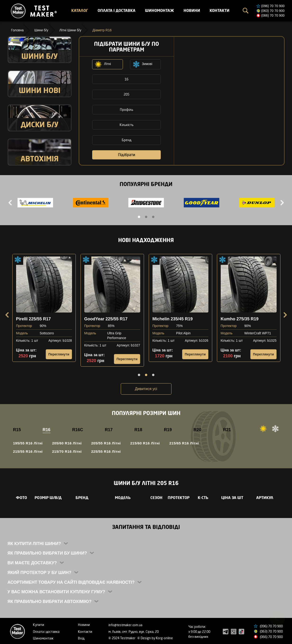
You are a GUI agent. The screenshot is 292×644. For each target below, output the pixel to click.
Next (282, 203)
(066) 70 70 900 (273, 15)
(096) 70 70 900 (273, 6)
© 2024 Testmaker (122, 638)
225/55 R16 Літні (106, 451)
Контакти (220, 10)
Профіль (127, 110)
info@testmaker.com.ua (125, 625)
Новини (192, 10)
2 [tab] (146, 217)
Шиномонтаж (159, 10)
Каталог (80, 10)
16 (126, 79)
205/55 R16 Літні (106, 443)
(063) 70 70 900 (273, 11)
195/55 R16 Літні (28, 443)
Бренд (127, 140)
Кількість (127, 125)
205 (126, 94)
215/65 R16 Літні (184, 443)
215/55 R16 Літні (28, 451)
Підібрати (126, 155)
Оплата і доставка (117, 10)
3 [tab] (153, 217)
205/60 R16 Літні (67, 443)
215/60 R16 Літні (145, 443)
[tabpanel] (35, 203)
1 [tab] (139, 217)
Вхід (81, 638)
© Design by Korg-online (155, 638)
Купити (38, 625)
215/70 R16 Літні (67, 451)
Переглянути (59, 354)
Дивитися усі (146, 389)
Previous (11, 203)
